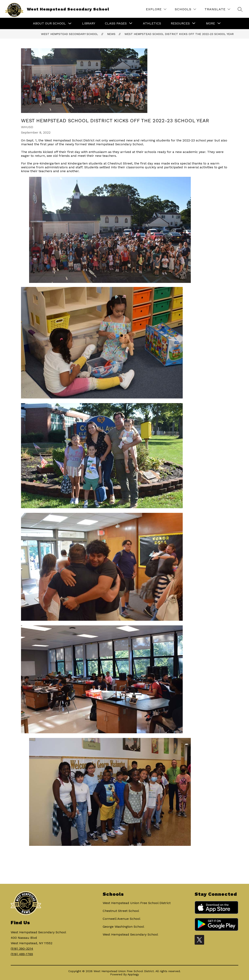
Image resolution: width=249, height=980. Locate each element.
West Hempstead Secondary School (70, 34)
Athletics (152, 23)
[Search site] (240, 9)
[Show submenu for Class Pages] (116, 23)
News (111, 34)
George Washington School (123, 927)
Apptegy (133, 974)
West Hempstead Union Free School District (137, 903)
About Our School (49, 23)
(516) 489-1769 (22, 954)
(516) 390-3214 (22, 949)
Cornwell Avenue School (121, 919)
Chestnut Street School (121, 911)
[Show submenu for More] (210, 23)
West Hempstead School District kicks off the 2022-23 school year (179, 34)
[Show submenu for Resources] (180, 23)
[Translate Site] (217, 9)
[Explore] (156, 9)
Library (89, 23)
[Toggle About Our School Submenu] (70, 24)
